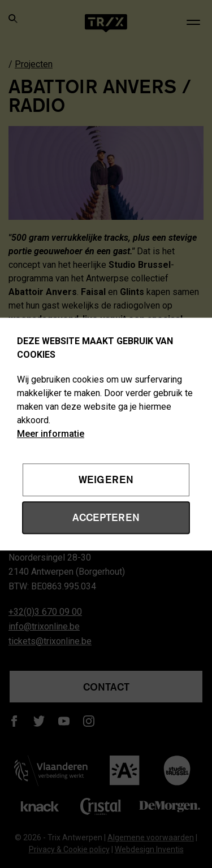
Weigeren (106, 480)
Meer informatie (51, 434)
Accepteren (106, 517)
